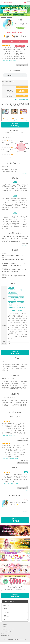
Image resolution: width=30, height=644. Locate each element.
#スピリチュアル (6, 483)
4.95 (7, 36)
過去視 (10, 305)
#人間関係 (11, 458)
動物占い (20, 310)
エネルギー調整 (12, 300)
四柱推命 (19, 308)
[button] (24, 37)
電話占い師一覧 (10, 17)
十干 (10, 310)
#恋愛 (11, 60)
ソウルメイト (21, 300)
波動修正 (22, 297)
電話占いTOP (3, 17)
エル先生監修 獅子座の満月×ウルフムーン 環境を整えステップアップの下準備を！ (14, 271)
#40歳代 (15, 436)
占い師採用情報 (6, 636)
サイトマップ (5, 633)
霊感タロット (12, 308)
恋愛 (15, 182)
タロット (21, 305)
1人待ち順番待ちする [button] (22, 91)
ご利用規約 (5, 625)
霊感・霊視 (11, 287)
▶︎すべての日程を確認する (22, 99)
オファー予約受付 (21, 28)
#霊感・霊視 (5, 60)
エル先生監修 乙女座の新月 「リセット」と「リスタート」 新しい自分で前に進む (13, 265)
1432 (16, 36)
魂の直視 (15, 305)
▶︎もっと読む (25, 245)
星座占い (14, 310)
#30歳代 (15, 60)
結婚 (15, 213)
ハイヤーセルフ (12, 303)
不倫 (15, 196)
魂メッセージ (21, 303)
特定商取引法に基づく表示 (8, 629)
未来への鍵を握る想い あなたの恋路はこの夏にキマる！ (14, 277)
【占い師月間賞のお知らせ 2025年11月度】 (13, 259)
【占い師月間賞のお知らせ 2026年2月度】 (13, 255)
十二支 (24, 308)
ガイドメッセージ (13, 292)
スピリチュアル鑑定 (13, 297)
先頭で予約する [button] (22, 87)
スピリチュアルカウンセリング (16, 295)
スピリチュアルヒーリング (15, 290)
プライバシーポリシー (7, 631)
